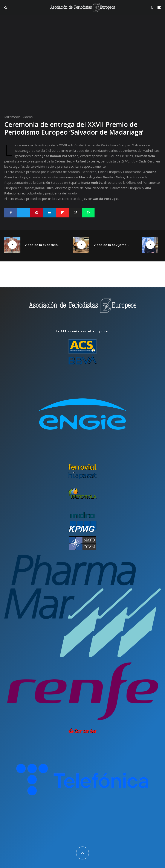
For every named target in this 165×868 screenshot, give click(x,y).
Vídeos (28, 117)
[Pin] (37, 213)
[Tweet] (24, 213)
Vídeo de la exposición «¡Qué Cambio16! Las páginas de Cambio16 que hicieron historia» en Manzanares (43, 245)
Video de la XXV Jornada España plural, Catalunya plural (112, 245)
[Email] (75, 213)
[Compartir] (11, 213)
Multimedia (12, 117)
